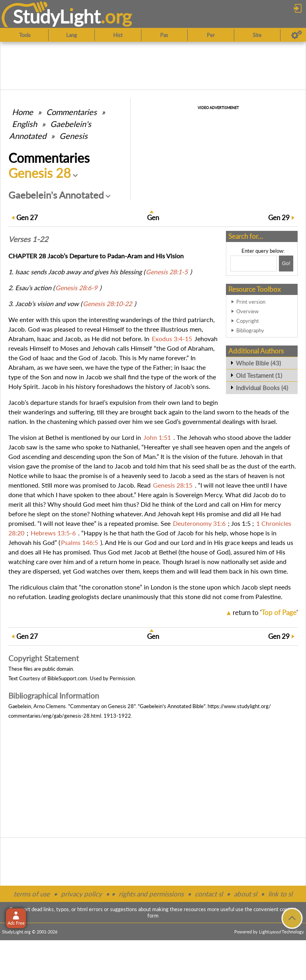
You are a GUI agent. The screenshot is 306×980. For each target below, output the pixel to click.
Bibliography (250, 330)
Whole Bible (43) (258, 363)
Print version (251, 302)
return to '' (265, 612)
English (25, 124)
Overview (247, 311)
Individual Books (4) (262, 388)
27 (27, 218)
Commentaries (72, 112)
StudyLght (57, 16)
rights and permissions (151, 894)
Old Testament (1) (259, 375)
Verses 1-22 (28, 239)
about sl (245, 894)
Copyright (248, 321)
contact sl (209, 894)
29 (279, 218)
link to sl (280, 894)
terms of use (32, 894)
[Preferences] (297, 35)
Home (23, 112)
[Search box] (254, 264)
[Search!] (286, 264)
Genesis (74, 136)
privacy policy (81, 894)
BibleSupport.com (67, 678)
